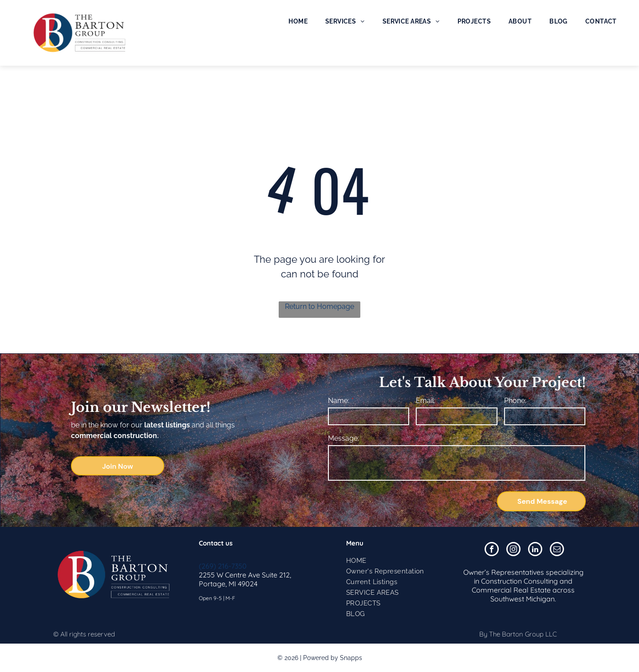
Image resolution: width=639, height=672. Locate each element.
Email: (426, 401)
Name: (339, 401)
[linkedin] (535, 550)
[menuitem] (298, 21)
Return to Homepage (319, 306)
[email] (557, 550)
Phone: (515, 401)
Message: (343, 438)
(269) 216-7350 (223, 566)
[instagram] (513, 550)
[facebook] (492, 550)
